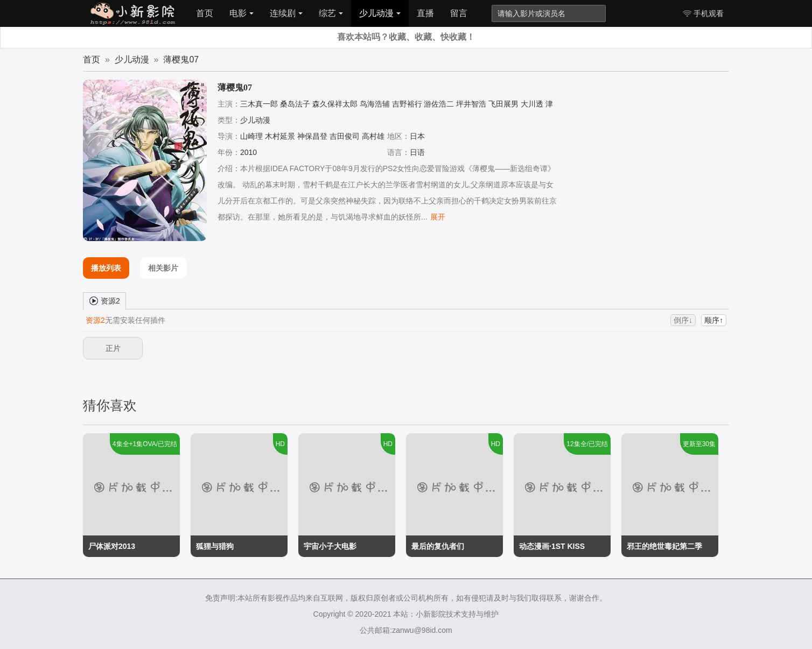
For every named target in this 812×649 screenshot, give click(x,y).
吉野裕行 (407, 104)
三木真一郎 (259, 104)
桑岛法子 (295, 104)
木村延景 (280, 136)
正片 (113, 348)
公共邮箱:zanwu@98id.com (406, 630)
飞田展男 (503, 104)
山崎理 (251, 136)
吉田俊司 (345, 136)
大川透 (532, 104)
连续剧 (286, 13)
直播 (425, 13)
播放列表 (106, 268)
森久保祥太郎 (335, 104)
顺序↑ (714, 320)
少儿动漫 (380, 13)
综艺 (331, 13)
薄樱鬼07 (181, 59)
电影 (241, 13)
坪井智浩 (471, 104)
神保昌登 (312, 136)
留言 (459, 13)
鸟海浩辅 (375, 104)
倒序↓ (683, 320)
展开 (438, 217)
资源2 (104, 300)
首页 (205, 13)
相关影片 (163, 268)
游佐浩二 (439, 104)
